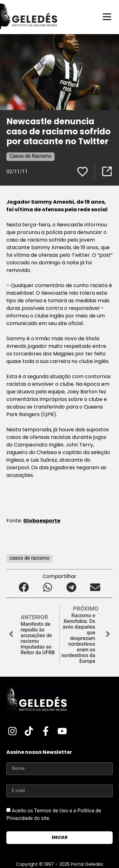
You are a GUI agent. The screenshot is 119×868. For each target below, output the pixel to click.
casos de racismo (30, 558)
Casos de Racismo (30, 156)
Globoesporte (42, 521)
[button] (24, 587)
